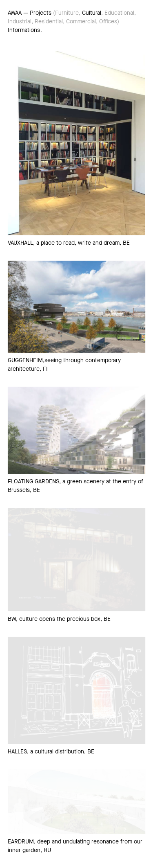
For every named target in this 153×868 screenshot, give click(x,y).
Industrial (20, 21)
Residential (49, 21)
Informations (24, 30)
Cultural (92, 13)
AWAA (15, 13)
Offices (108, 21)
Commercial (81, 21)
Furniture (67, 13)
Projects (41, 13)
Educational (119, 13)
